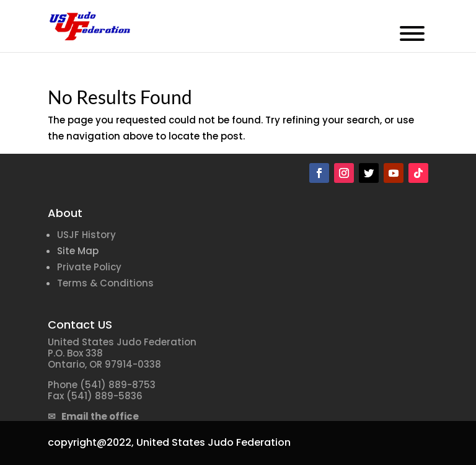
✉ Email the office (93, 416)
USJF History (86, 235)
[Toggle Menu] (412, 33)
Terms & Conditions (105, 283)
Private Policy (89, 267)
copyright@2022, (91, 442)
